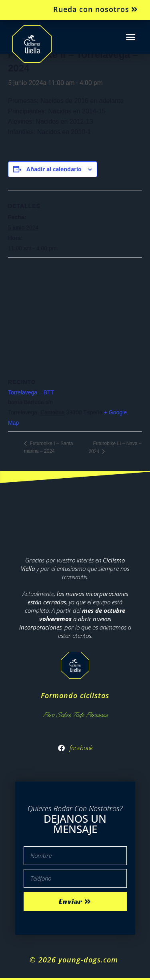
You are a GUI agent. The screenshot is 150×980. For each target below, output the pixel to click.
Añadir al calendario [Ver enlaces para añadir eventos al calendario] (54, 169)
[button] (131, 37)
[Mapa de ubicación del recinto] (75, 316)
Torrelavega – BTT (31, 392)
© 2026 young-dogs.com (75, 960)
